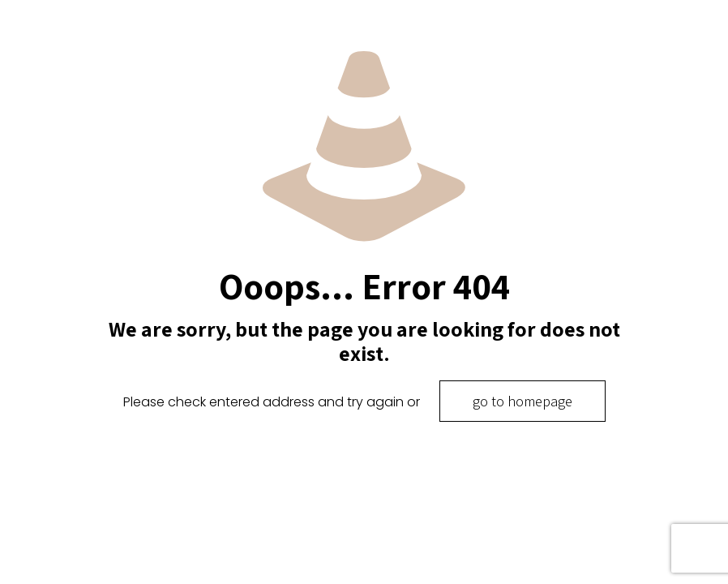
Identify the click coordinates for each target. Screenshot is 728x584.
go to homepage (522, 401)
